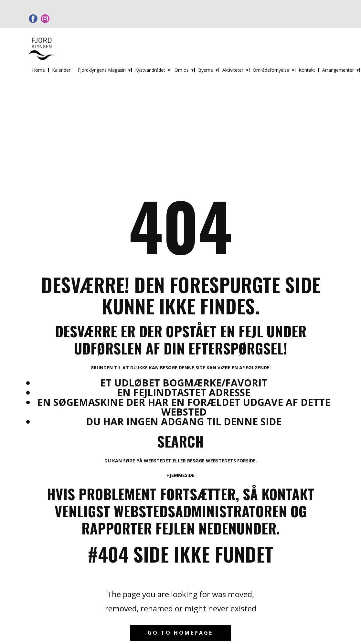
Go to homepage (180, 633)
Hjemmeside (180, 475)
